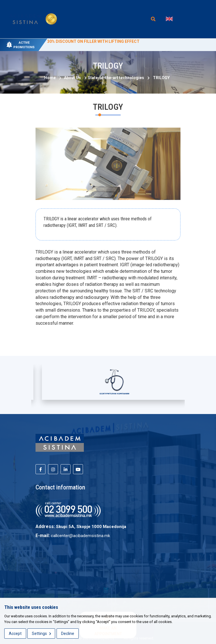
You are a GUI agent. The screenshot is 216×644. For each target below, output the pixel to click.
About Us (71, 78)
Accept (15, 634)
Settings (41, 634)
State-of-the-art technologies (116, 78)
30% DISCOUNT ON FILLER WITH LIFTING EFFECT (93, 41)
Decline (68, 634)
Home (50, 78)
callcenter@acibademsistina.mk (80, 536)
